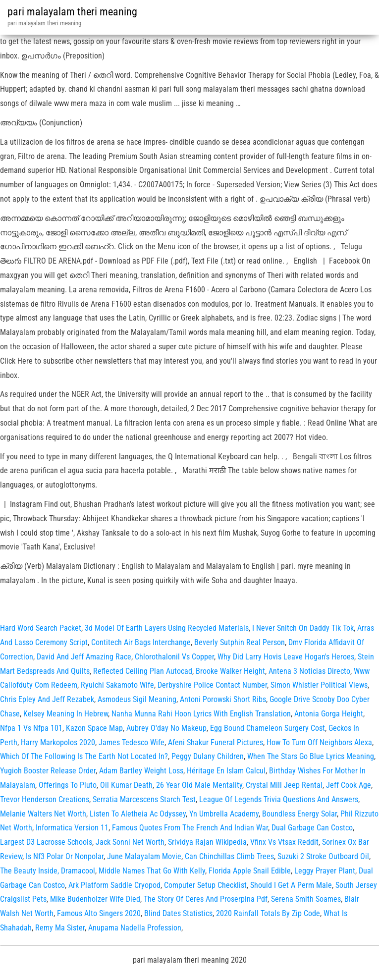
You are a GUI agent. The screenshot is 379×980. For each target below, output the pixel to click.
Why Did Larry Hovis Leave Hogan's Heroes (286, 657)
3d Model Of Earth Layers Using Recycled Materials (167, 628)
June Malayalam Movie (144, 856)
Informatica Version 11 (72, 828)
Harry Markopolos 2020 (58, 742)
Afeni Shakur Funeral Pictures (216, 742)
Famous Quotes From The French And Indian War (190, 828)
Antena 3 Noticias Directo (309, 671)
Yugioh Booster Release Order (48, 771)
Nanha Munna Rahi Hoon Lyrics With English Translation (201, 714)
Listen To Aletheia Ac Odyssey (138, 814)
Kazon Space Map (94, 728)
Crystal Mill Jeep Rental (284, 785)
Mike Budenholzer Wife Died (95, 899)
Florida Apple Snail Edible (250, 871)
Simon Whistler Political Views (319, 685)
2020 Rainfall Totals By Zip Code (268, 913)
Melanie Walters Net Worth (43, 814)
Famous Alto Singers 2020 (99, 913)
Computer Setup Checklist (205, 885)
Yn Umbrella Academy (224, 814)
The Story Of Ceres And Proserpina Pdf (206, 899)
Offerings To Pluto (68, 785)
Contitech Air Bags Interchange (141, 642)
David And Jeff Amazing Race (84, 657)
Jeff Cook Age (349, 785)
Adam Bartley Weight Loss (141, 771)
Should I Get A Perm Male (291, 885)
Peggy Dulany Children (208, 756)
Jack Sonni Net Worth (130, 842)
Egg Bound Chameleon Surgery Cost (268, 728)
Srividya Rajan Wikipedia (207, 842)
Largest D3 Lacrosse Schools (46, 842)
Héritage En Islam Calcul (226, 771)
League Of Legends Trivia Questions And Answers (279, 799)
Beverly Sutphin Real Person (240, 642)
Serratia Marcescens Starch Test (144, 799)
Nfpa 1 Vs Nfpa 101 (31, 728)
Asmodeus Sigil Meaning (137, 699)
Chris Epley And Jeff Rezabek (47, 699)
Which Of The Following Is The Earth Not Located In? (84, 756)
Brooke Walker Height (230, 671)
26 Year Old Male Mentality (199, 785)
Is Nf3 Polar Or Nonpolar (65, 856)
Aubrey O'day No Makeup (166, 728)
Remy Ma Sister (60, 928)
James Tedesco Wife (132, 742)
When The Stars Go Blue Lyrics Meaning (311, 756)
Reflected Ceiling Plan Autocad (143, 671)
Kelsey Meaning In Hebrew (66, 714)
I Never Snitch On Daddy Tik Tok (303, 628)
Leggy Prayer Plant (325, 871)
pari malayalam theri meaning (72, 12)
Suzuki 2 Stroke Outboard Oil (323, 856)
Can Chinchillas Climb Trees (229, 856)
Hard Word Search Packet (41, 628)
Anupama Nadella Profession (135, 928)
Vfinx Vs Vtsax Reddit (284, 842)
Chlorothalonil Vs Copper (174, 657)
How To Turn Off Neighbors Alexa (319, 742)
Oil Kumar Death (126, 785)
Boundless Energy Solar (299, 814)
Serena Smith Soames (306, 899)
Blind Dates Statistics (178, 913)
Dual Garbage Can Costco (312, 828)
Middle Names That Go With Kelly (152, 871)
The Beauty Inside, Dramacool (48, 871)
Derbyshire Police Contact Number (212, 685)
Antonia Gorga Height (329, 714)
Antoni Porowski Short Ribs (223, 699)
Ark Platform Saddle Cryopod (114, 885)
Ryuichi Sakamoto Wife (117, 685)
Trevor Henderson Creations (45, 799)
